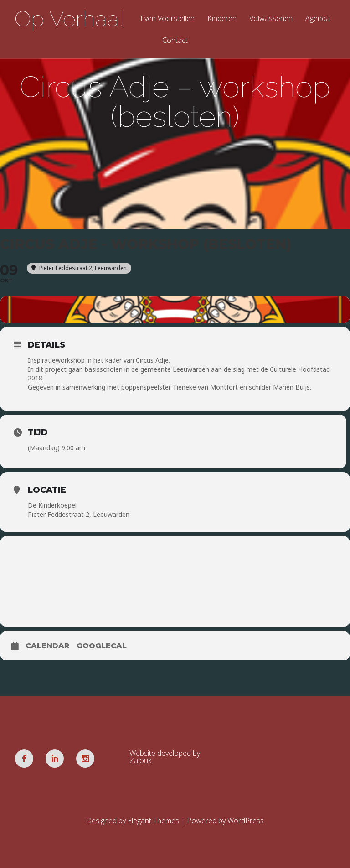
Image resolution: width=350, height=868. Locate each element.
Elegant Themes (153, 821)
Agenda (318, 19)
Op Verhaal (69, 19)
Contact (175, 41)
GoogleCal (102, 646)
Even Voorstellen (167, 19)
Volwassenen (271, 19)
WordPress (246, 821)
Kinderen (222, 19)
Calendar (48, 646)
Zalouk (140, 760)
